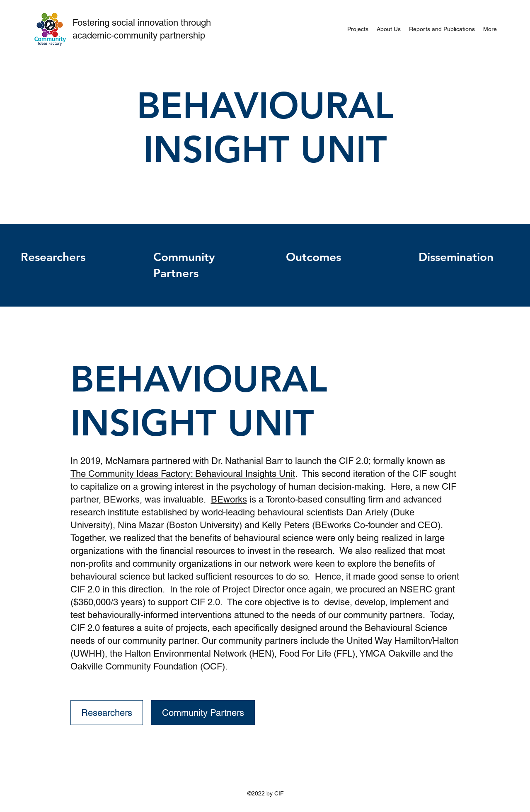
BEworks (229, 499)
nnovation (160, 23)
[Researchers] (107, 713)
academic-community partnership (139, 35)
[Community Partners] (203, 713)
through (196, 23)
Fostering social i (106, 23)
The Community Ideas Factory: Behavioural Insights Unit (183, 474)
